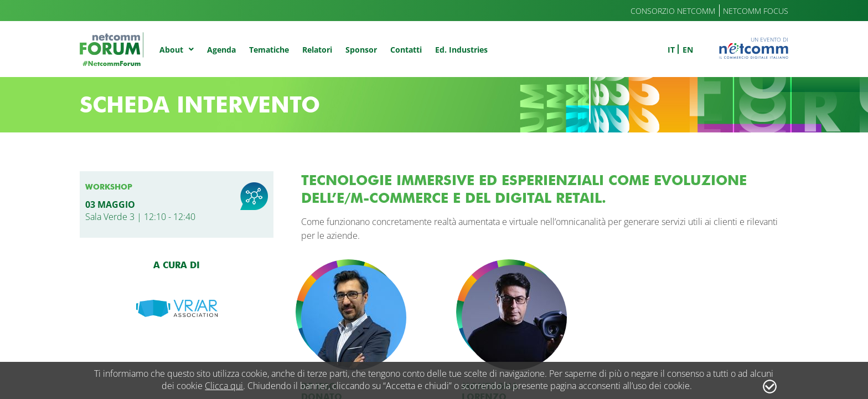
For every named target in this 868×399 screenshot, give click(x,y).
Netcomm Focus (756, 11)
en (688, 50)
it (671, 50)
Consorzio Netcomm (673, 11)
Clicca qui (224, 386)
